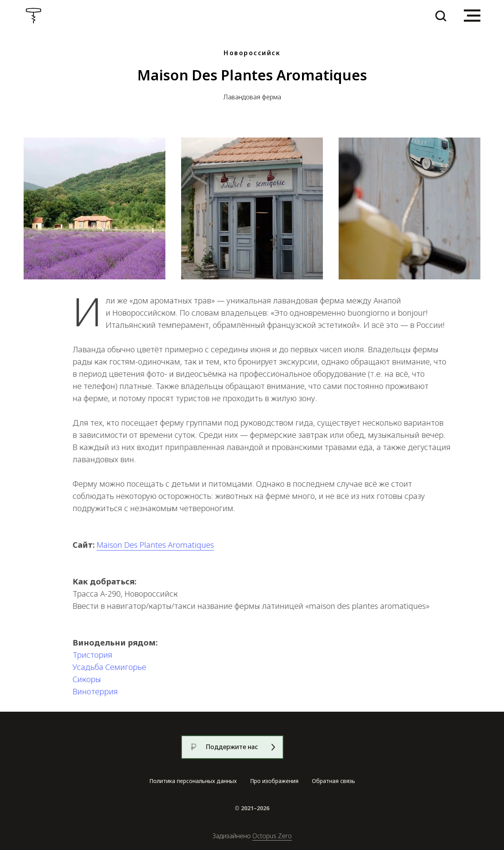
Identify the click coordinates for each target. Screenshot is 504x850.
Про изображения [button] (274, 781)
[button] (441, 15)
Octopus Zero (272, 836)
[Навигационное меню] (472, 16)
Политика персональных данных (193, 781)
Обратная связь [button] (334, 781)
